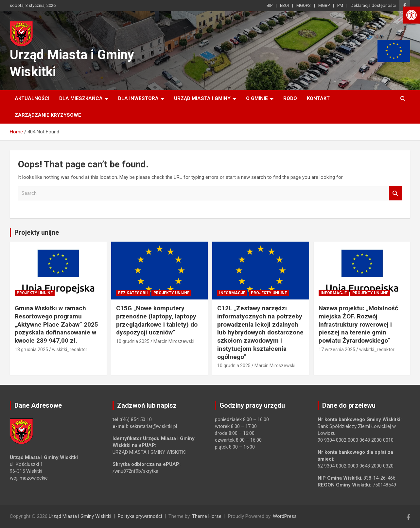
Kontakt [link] (318, 98)
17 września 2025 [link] (337, 349)
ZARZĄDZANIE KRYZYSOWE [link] (48, 115)
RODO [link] (290, 98)
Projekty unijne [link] (37, 232)
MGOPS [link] (304, 5)
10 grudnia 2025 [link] (133, 341)
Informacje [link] (232, 293)
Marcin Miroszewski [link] (174, 341)
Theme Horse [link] (207, 516)
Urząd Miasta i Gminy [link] (202, 98)
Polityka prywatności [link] (140, 516)
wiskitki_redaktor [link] (70, 349)
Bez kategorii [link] (133, 293)
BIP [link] (270, 5)
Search (395, 193)
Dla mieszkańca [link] (81, 98)
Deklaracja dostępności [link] (373, 5)
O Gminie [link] (257, 98)
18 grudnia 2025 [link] (31, 349)
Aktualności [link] (32, 98)
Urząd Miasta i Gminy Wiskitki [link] (80, 516)
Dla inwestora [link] (138, 98)
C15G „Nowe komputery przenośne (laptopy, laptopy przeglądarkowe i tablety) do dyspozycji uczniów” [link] (157, 320)
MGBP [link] (324, 5)
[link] (411, 15)
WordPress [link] (285, 516)
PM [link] (340, 5)
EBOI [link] (284, 5)
